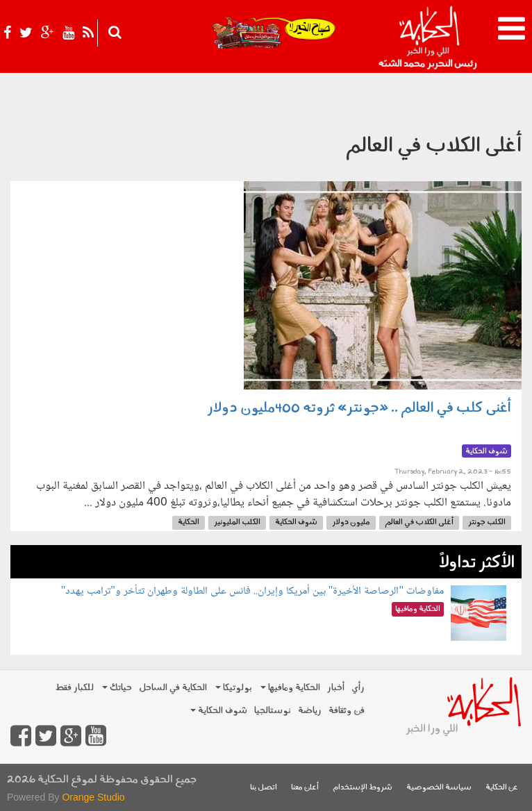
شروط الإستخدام (363, 788)
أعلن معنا (305, 788)
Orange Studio (93, 797)
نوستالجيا (273, 711)
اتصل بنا (264, 788)
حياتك (117, 688)
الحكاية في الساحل (173, 688)
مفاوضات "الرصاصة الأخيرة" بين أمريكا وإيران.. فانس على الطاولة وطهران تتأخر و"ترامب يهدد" (252, 591)
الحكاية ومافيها (290, 688)
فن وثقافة (347, 711)
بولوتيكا (234, 688)
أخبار (336, 688)
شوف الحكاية (219, 711)
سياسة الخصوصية (439, 788)
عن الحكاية (502, 788)
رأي (358, 688)
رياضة (310, 711)
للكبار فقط (74, 688)
